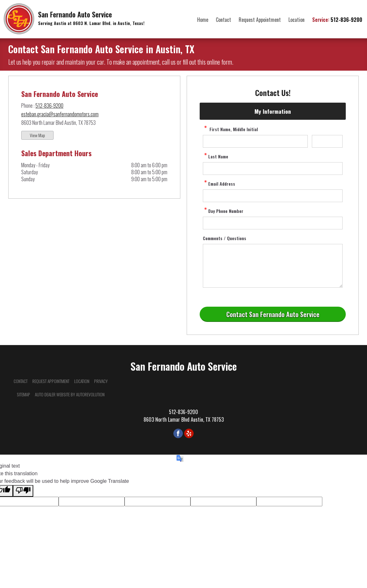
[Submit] (273, 314)
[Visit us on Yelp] (189, 433)
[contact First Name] (255, 141)
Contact (223, 20)
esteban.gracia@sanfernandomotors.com (60, 114)
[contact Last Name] (273, 169)
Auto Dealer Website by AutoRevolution (70, 394)
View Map (37, 135)
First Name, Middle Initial (230, 129)
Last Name (216, 156)
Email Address (219, 184)
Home (203, 20)
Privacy (101, 381)
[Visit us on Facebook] (178, 433)
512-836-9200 (337, 20)
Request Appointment (260, 20)
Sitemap (23, 394)
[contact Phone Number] (273, 223)
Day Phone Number (223, 211)
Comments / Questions (225, 238)
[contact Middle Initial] (327, 141)
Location (296, 20)
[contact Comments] (273, 266)
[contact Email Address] (273, 196)
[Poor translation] (23, 491)
